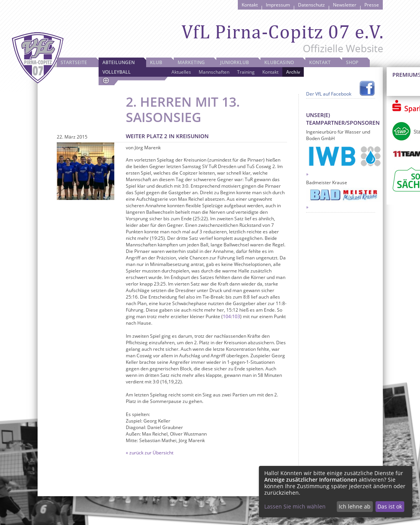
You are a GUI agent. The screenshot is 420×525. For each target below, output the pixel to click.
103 (236, 316)
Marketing (191, 62)
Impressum (278, 5)
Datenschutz (311, 5)
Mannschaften (214, 72)
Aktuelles (181, 72)
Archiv (293, 72)
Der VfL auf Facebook (329, 94)
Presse (372, 5)
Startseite (74, 62)
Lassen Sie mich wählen (295, 506)
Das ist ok (390, 506)
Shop (352, 62)
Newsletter (345, 5)
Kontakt (250, 5)
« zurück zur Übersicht (150, 453)
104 (227, 316)
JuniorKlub (235, 62)
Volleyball (117, 72)
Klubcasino (279, 62)
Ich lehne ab (355, 506)
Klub (156, 62)
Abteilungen (119, 62)
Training (246, 72)
